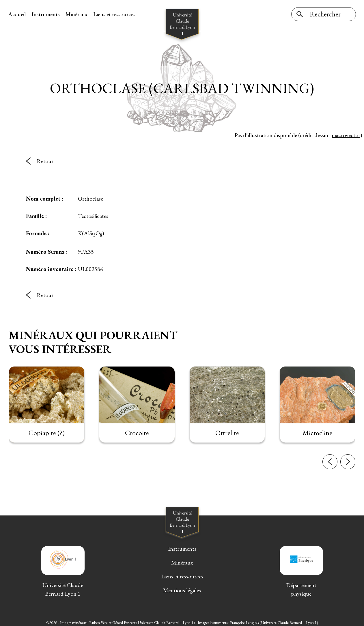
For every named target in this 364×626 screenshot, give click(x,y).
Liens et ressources (115, 14)
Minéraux (77, 14)
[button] (330, 465)
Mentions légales (182, 588)
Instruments (46, 14)
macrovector (346, 132)
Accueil (17, 14)
